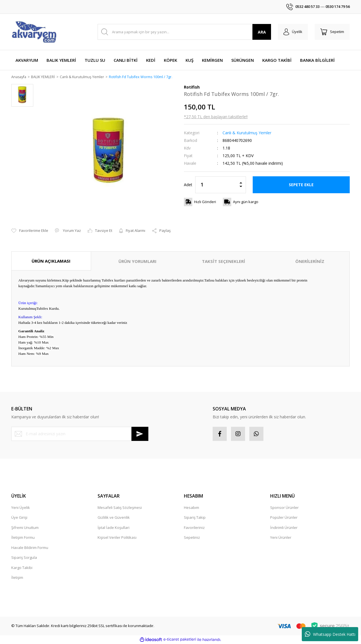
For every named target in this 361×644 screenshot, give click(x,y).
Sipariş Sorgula (24, 558)
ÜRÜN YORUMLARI (137, 261)
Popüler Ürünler (284, 518)
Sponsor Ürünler (284, 507)
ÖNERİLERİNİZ (310, 261)
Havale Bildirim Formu (30, 548)
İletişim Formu (23, 538)
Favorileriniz (194, 527)
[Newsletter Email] (80, 434)
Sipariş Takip (195, 518)
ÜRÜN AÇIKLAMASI (51, 261)
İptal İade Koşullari (114, 527)
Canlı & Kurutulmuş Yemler (247, 133)
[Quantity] (221, 185)
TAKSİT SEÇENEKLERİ (224, 261)
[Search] (184, 32)
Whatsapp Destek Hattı (330, 634)
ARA (262, 32)
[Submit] (140, 434)
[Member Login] (293, 32)
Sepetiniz (192, 538)
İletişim (17, 578)
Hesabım (191, 507)
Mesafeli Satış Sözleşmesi (120, 507)
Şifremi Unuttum (25, 527)
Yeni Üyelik (21, 507)
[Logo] (34, 32)
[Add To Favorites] (30, 231)
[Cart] (332, 32)
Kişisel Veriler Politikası (117, 538)
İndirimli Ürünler (284, 527)
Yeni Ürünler (281, 538)
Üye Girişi (19, 518)
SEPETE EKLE (301, 185)
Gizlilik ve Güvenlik (114, 518)
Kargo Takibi (22, 568)
